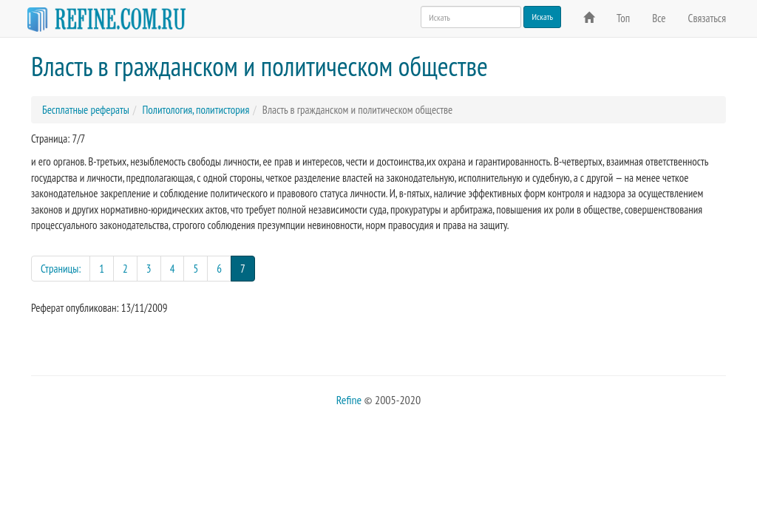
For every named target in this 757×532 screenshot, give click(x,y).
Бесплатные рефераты (86, 110)
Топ (623, 18)
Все (659, 18)
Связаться (707, 18)
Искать (542, 17)
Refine (349, 400)
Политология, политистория (196, 110)
